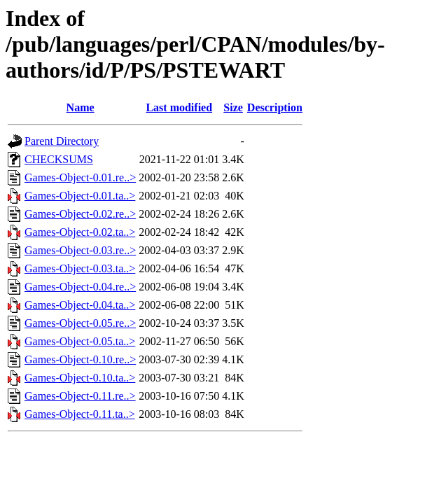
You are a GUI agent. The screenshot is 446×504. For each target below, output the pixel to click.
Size (233, 107)
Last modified (179, 107)
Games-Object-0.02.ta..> (80, 232)
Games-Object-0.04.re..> (80, 287)
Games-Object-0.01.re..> (80, 177)
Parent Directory (62, 141)
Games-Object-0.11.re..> (80, 396)
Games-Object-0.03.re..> (80, 250)
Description (275, 107)
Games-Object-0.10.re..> (80, 359)
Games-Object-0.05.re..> (80, 323)
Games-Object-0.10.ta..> (80, 378)
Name (81, 107)
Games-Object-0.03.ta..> (80, 268)
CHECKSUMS (59, 159)
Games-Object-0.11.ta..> (80, 414)
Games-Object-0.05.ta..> (80, 341)
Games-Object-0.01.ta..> (80, 196)
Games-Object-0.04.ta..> (80, 305)
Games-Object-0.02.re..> (80, 214)
